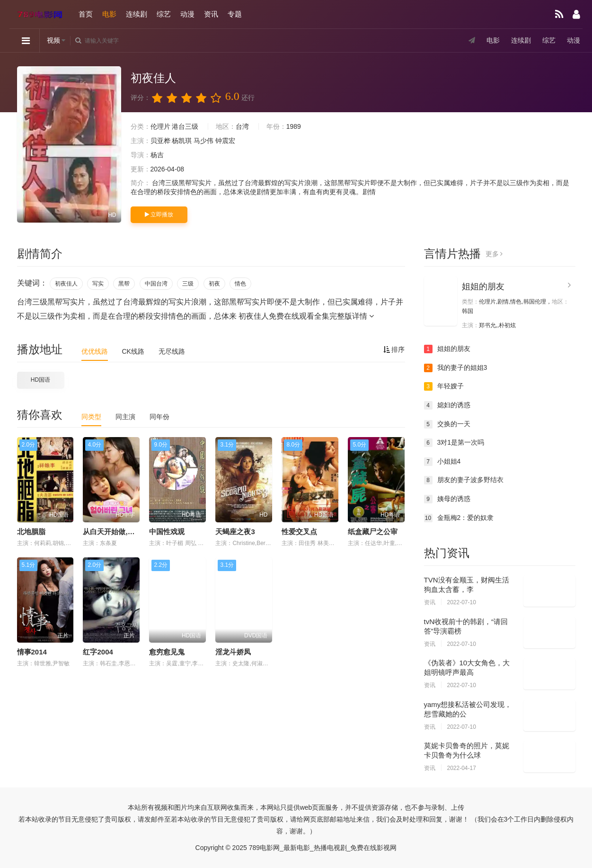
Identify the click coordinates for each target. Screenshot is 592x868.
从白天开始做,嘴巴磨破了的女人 (133, 532)
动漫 (187, 14)
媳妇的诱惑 (447, 405)
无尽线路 (172, 351)
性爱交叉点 (299, 532)
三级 (188, 284)
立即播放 (159, 215)
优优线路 (95, 351)
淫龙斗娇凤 (233, 652)
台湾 (242, 126)
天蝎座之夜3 (235, 532)
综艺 (164, 14)
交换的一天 (447, 424)
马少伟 (203, 141)
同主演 (125, 417)
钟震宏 (225, 141)
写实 (98, 284)
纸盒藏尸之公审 (373, 532)
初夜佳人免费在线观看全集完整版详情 (306, 316)
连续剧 (137, 14)
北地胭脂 (31, 532)
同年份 (159, 417)
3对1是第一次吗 (454, 443)
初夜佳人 (66, 284)
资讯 (211, 14)
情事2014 (32, 652)
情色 (240, 284)
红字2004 (98, 652)
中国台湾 (156, 284)
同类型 (91, 417)
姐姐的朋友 (483, 286)
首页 (86, 14)
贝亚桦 (160, 141)
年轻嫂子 (444, 386)
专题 (235, 14)
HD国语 (40, 380)
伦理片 (160, 126)
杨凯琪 (182, 141)
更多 (494, 254)
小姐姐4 (442, 462)
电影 (109, 14)
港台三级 (185, 126)
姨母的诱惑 (447, 499)
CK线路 (133, 351)
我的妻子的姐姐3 (456, 368)
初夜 (214, 284)
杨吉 (157, 155)
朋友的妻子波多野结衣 (464, 480)
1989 (294, 126)
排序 (394, 349)
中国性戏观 (167, 532)
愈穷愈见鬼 (167, 652)
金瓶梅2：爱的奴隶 (459, 518)
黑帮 (124, 284)
